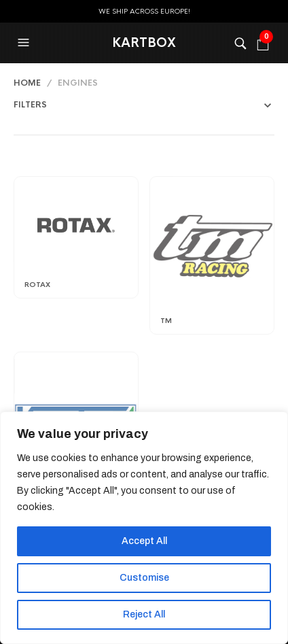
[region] (144, 528)
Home (27, 83)
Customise (144, 578)
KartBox (144, 43)
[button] (25, 43)
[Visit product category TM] (212, 245)
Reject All (144, 614)
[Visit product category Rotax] (76, 227)
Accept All (144, 541)
